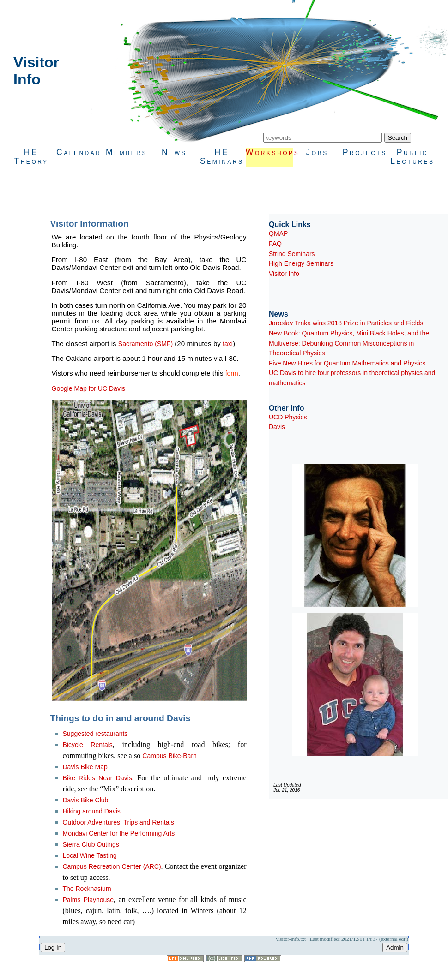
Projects (365, 152)
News (174, 152)
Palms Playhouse (88, 900)
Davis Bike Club (86, 800)
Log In (53, 947)
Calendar (79, 152)
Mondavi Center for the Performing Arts (119, 833)
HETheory (31, 157)
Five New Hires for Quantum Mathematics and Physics (347, 363)
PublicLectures (412, 157)
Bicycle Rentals (88, 745)
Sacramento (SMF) (145, 344)
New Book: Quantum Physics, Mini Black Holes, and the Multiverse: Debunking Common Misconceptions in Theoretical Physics (349, 343)
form (232, 373)
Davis (277, 427)
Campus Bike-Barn (170, 756)
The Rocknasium (87, 889)
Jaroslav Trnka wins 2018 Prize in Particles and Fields (346, 323)
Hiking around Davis (92, 811)
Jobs (317, 152)
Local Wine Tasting (90, 855)
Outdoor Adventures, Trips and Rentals (118, 822)
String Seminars (292, 254)
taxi (228, 344)
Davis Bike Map (85, 767)
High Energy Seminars (301, 263)
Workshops (269, 152)
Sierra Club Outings (91, 844)
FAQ (275, 244)
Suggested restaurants (95, 734)
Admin (395, 947)
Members (127, 152)
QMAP (278, 233)
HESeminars (222, 157)
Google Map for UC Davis (89, 388)
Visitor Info (284, 274)
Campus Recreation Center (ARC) (112, 866)
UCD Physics (288, 417)
